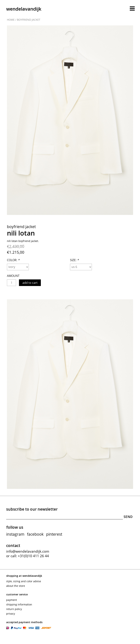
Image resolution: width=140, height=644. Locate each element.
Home (11, 20)
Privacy (11, 614)
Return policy (14, 609)
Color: (13, 260)
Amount (13, 276)
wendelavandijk (24, 9)
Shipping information (19, 604)
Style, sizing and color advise (24, 581)
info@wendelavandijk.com (28, 551)
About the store (16, 586)
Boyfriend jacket (29, 20)
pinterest (54, 534)
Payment (12, 600)
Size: (74, 260)
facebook (35, 534)
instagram (15, 534)
